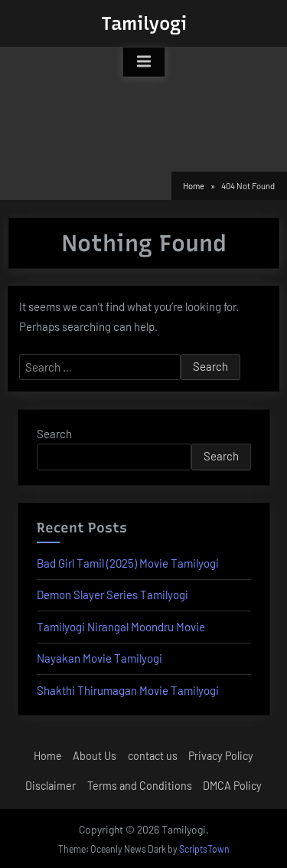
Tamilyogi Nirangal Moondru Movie (121, 627)
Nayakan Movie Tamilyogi (99, 658)
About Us (95, 756)
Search (54, 434)
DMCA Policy (232, 786)
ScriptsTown (204, 849)
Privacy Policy (221, 756)
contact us (153, 756)
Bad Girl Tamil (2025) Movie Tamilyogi (128, 563)
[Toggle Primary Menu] (144, 62)
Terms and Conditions (140, 786)
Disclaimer (51, 786)
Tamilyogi (144, 23)
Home (48, 756)
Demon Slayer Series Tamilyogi (113, 594)
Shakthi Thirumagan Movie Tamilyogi (128, 690)
